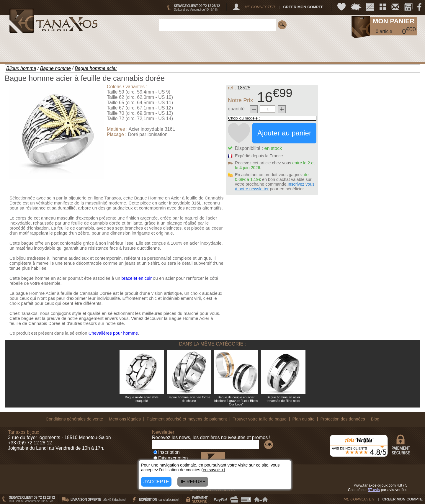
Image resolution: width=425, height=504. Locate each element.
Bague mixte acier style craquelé (142, 399)
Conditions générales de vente (74, 419)
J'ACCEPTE (156, 482)
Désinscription (171, 458)
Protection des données (343, 419)
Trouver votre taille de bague (260, 419)
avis (374, 490)
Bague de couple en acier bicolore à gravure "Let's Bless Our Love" (236, 401)
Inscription (167, 452)
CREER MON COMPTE (303, 7)
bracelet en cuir (137, 278)
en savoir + (213, 470)
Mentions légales (125, 419)
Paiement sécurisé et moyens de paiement (187, 419)
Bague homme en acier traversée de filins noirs (283, 399)
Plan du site (304, 419)
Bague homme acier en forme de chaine (189, 399)
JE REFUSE (193, 482)
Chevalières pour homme (113, 333)
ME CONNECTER (260, 7)
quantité (236, 109)
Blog (375, 419)
